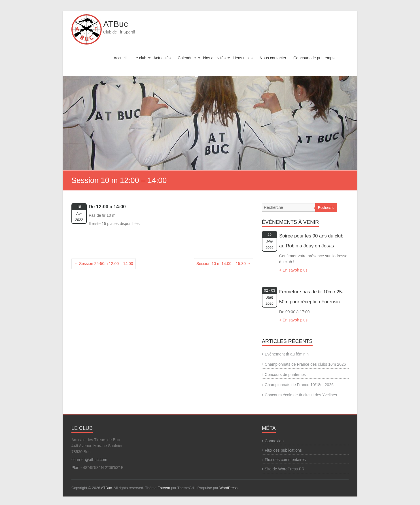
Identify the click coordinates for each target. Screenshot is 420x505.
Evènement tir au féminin (287, 354)
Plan (75, 468)
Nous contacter (273, 58)
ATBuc (116, 24)
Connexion (274, 441)
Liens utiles (243, 58)
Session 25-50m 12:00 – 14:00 (104, 264)
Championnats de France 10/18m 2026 (299, 385)
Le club (140, 58)
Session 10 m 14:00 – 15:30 (224, 264)
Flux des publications (283, 450)
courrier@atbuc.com (89, 460)
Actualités (162, 58)
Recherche (326, 208)
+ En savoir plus (293, 270)
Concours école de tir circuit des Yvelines (301, 395)
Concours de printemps (314, 58)
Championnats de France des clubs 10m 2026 (305, 364)
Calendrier (187, 58)
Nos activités (214, 58)
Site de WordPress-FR (285, 469)
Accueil (120, 58)
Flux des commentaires (285, 460)
